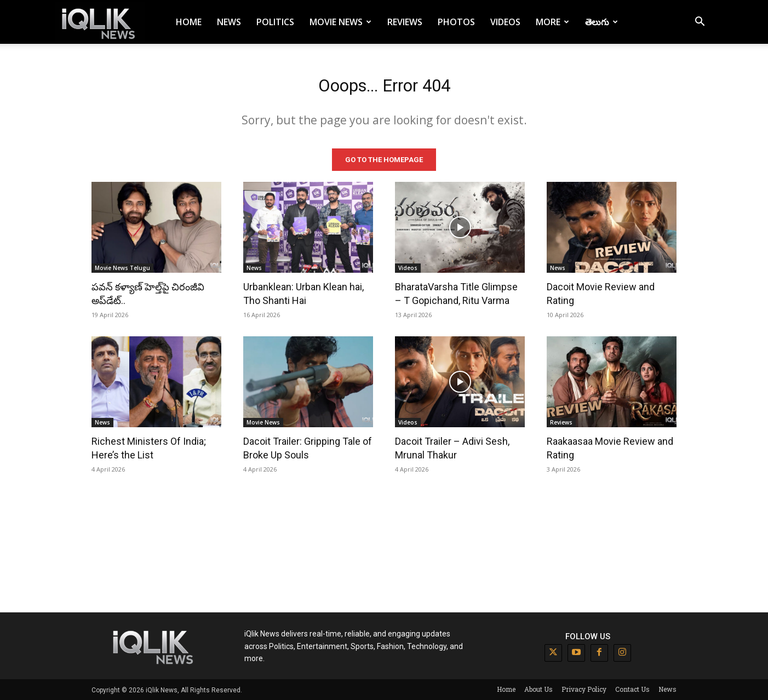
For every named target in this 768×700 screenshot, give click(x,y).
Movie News (340, 22)
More (552, 22)
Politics (275, 22)
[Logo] (100, 22)
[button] (700, 23)
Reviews (405, 22)
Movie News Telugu (122, 267)
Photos (456, 22)
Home (189, 22)
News (229, 22)
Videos (505, 22)
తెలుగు (601, 22)
